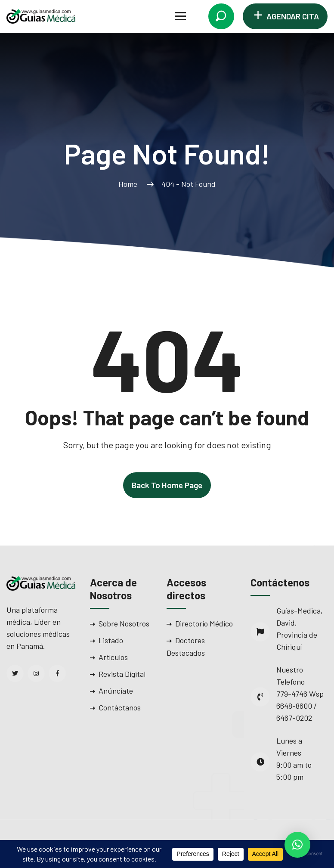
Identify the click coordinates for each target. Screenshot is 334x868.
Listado (111, 640)
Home (130, 184)
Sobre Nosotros (124, 623)
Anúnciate (116, 691)
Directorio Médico (204, 623)
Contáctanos (120, 707)
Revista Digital (122, 674)
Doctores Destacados (186, 646)
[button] (297, 845)
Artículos (113, 657)
